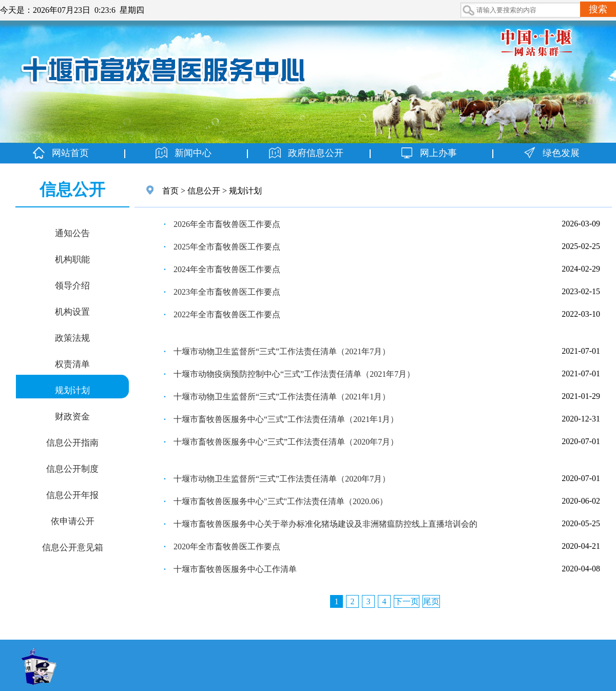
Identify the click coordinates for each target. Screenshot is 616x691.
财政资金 (72, 416)
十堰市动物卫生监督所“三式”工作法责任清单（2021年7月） (282, 351)
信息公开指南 (72, 442)
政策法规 (72, 337)
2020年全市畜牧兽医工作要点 (227, 546)
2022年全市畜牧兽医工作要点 (227, 314)
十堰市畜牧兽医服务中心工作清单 (235, 569)
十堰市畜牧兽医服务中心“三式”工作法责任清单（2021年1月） (286, 419)
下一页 (407, 601)
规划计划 (72, 390)
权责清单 (72, 363)
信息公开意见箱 (73, 547)
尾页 (431, 601)
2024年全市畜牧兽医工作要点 (227, 269)
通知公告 (72, 233)
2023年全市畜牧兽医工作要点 (227, 292)
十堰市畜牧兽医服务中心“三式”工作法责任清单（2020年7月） (286, 442)
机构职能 (72, 259)
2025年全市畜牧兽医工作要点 (227, 247)
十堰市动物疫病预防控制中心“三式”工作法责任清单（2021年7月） (294, 374)
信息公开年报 (72, 494)
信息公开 (204, 191)
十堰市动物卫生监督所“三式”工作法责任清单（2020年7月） (282, 479)
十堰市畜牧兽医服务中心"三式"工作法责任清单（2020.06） (281, 501)
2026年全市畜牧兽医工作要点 (227, 224)
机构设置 (72, 311)
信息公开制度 (72, 468)
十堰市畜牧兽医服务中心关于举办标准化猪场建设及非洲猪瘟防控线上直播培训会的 (325, 524)
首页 (170, 191)
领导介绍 (72, 285)
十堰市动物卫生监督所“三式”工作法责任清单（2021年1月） (282, 397)
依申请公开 (73, 521)
